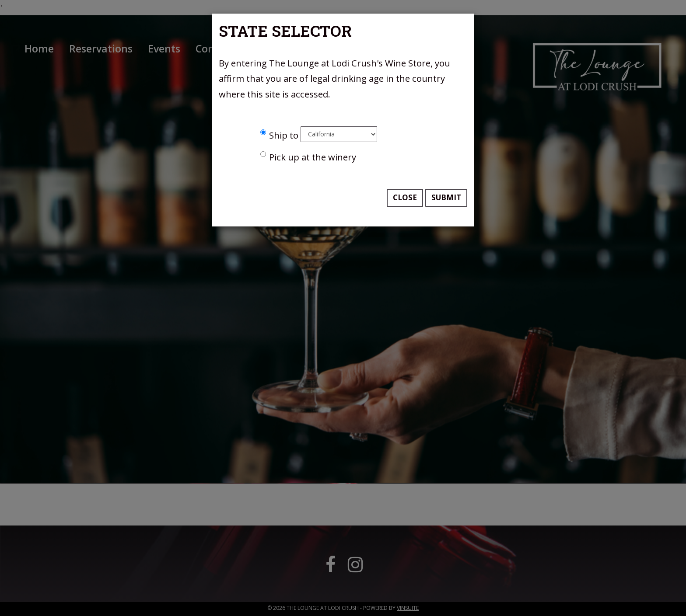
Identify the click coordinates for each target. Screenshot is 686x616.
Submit (446, 197)
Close (405, 197)
